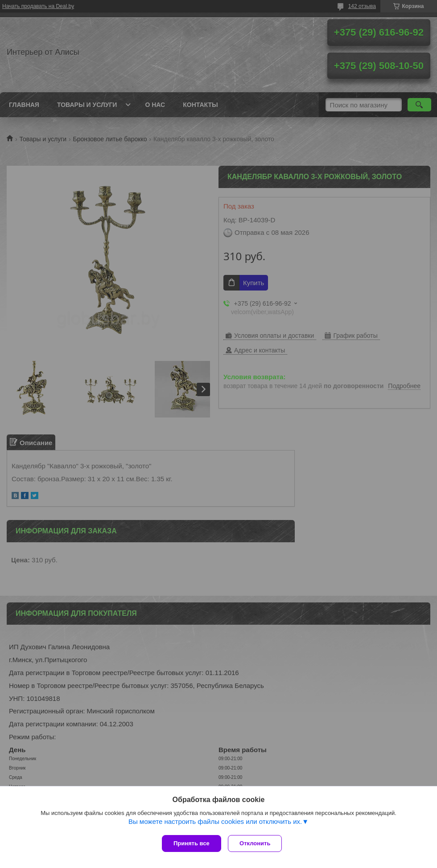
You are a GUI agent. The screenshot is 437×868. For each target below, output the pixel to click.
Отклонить (257, 843)
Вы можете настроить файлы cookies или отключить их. (215, 824)
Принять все (192, 843)
